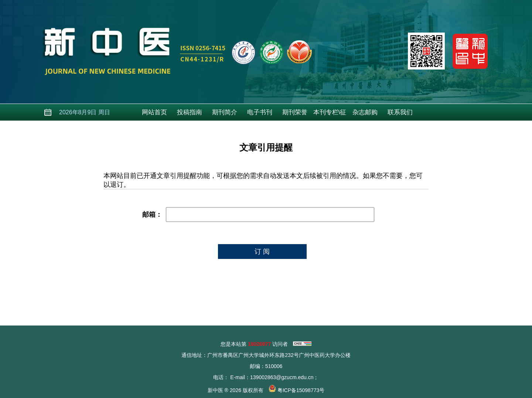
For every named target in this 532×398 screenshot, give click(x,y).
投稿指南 (190, 112)
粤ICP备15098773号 (301, 390)
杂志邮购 (365, 112)
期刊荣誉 (295, 112)
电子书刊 (260, 112)
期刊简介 (225, 112)
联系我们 (400, 112)
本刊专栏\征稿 (330, 115)
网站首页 (154, 112)
